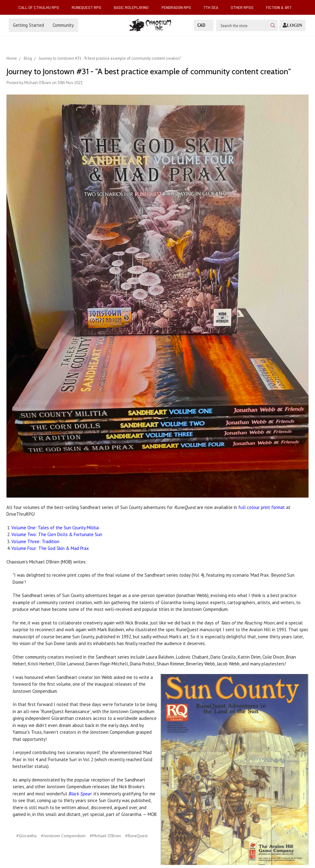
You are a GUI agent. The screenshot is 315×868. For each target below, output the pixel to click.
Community (63, 25)
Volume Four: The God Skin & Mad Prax (50, 548)
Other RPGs (245, 7)
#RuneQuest (136, 836)
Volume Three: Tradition (35, 541)
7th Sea (213, 7)
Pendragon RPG (179, 7)
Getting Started (28, 25)
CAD (204, 25)
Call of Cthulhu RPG (41, 7)
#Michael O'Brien (105, 836)
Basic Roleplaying (134, 7)
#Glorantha (26, 836)
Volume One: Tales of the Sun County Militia (55, 528)
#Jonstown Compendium (63, 836)
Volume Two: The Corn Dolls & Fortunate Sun (57, 534)
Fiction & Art (281, 7)
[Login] (292, 25)
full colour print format (262, 507)
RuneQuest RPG (89, 7)
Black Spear (80, 794)
